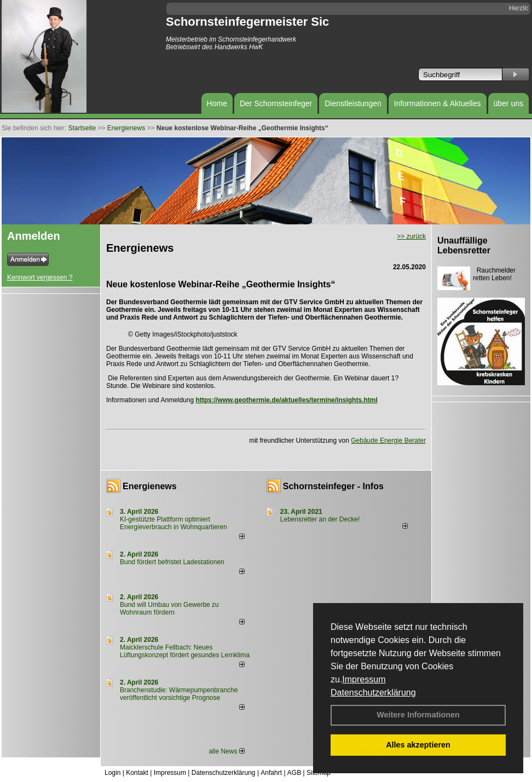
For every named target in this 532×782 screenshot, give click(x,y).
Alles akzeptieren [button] (418, 745)
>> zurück (411, 236)
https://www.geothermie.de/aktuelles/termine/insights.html (286, 400)
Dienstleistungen (353, 103)
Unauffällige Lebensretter (464, 245)
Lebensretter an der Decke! (320, 519)
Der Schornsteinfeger (276, 103)
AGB (294, 773)
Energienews (150, 486)
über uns (508, 103)
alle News (226, 751)
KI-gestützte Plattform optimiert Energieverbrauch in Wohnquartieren (174, 523)
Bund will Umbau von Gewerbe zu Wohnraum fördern (169, 609)
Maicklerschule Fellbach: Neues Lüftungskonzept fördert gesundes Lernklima (185, 651)
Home (217, 103)
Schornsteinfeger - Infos (333, 486)
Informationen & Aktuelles (438, 103)
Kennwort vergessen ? (40, 277)
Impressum (364, 679)
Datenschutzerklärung (373, 693)
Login (112, 773)
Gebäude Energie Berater (388, 441)
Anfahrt (271, 773)
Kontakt (137, 773)
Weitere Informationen (418, 715)
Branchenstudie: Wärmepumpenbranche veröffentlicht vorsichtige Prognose (179, 694)
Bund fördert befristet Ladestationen (172, 562)
